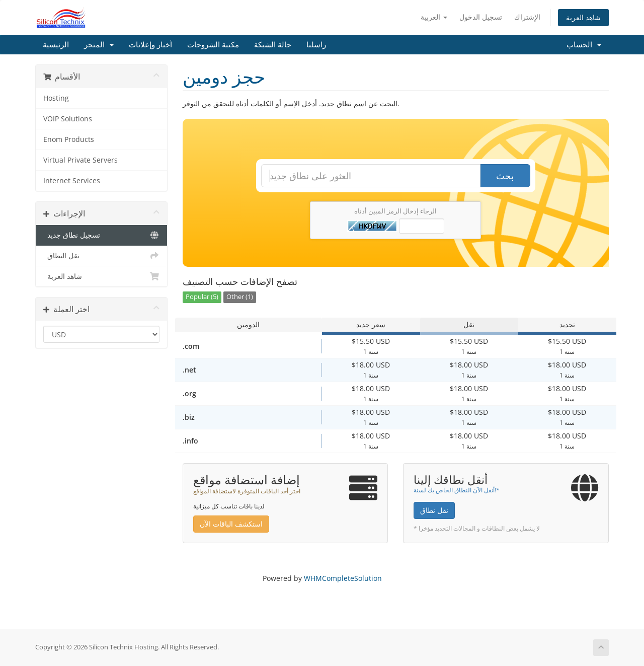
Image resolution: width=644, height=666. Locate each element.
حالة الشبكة (273, 45)
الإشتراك (527, 17)
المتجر (99, 45)
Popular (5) (202, 297)
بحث (505, 176)
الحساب (584, 45)
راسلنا (316, 45)
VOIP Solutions (68, 119)
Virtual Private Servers (80, 160)
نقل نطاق (434, 510)
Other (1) (240, 297)
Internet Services (72, 181)
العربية (434, 17)
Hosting (56, 98)
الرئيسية (56, 45)
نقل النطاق (101, 256)
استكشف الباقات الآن (231, 524)
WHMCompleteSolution (343, 578)
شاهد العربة (583, 17)
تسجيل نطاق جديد (101, 235)
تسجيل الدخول (481, 17)
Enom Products (69, 139)
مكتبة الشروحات (213, 45)
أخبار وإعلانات (150, 45)
